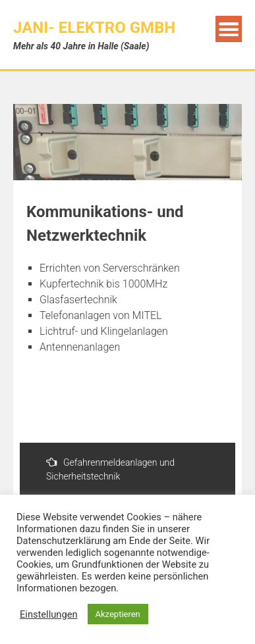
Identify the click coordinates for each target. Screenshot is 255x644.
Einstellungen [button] (49, 614)
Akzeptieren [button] (118, 614)
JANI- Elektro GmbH (94, 28)
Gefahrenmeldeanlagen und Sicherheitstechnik (110, 469)
